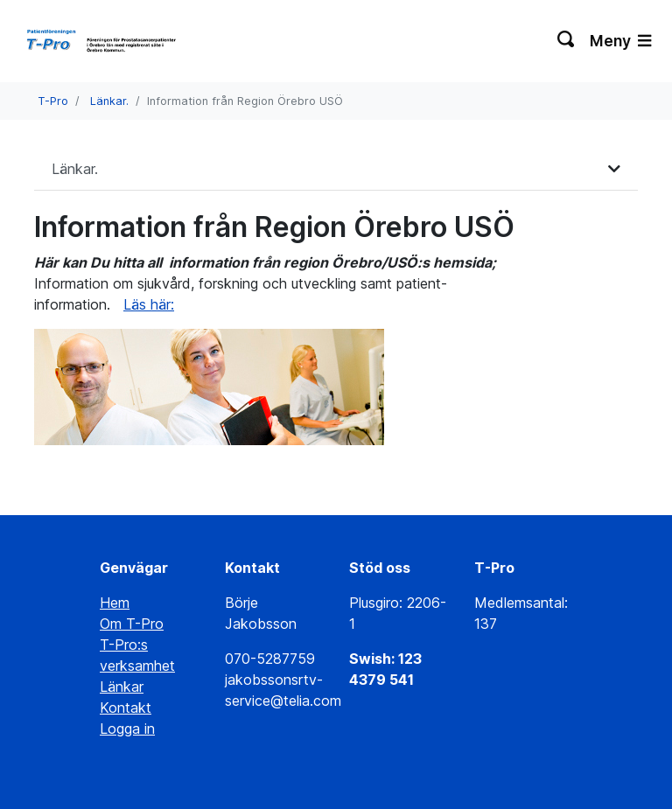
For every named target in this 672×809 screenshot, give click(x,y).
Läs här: (149, 304)
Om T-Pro (132, 624)
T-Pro (53, 101)
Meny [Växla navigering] (620, 41)
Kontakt (126, 708)
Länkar (122, 687)
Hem (115, 603)
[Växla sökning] (567, 41)
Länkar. (109, 101)
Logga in (127, 729)
